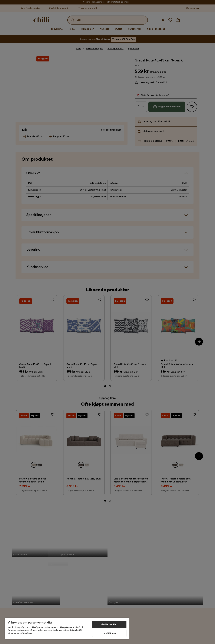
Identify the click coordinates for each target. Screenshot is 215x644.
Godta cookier (109, 625)
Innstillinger (109, 633)
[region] (67, 629)
